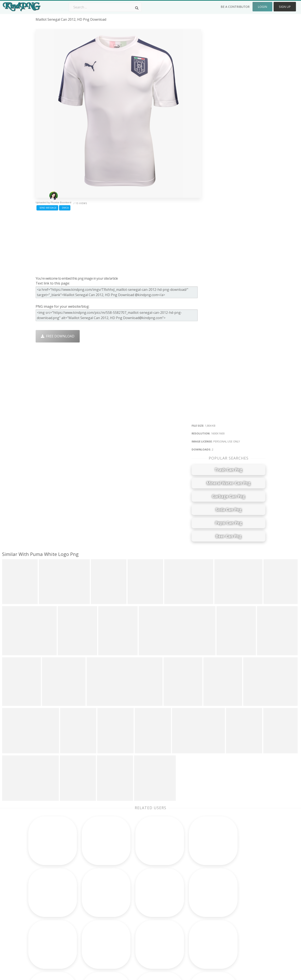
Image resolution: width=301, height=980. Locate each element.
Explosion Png (139, 930)
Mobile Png (91, 930)
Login (262, 7)
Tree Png (135, 906)
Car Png (180, 900)
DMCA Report (230, 912)
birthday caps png (50, 942)
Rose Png (89, 912)
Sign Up (285, 7)
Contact (226, 900)
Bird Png (180, 906)
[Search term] (105, 7)
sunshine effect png (51, 900)
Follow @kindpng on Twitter (242, 942)
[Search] (137, 8)
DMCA (65, 208)
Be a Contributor (235, 7)
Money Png (183, 894)
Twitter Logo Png (95, 900)
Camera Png (137, 900)
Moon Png (136, 918)
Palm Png (135, 894)
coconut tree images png (56, 924)
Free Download (58, 336)
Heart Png (90, 936)
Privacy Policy (230, 918)
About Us (227, 894)
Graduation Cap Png (144, 924)
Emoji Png (181, 918)
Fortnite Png (137, 936)
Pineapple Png (185, 912)
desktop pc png (48, 906)
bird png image (48, 894)
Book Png (181, 924)
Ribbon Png (91, 918)
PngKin (87, 924)
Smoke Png (136, 912)
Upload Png (229, 924)
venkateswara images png (57, 936)
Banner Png (183, 936)
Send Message (47, 208)
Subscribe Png (93, 894)
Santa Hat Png (93, 906)
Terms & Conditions (235, 906)
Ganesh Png (183, 930)
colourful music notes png (57, 930)
